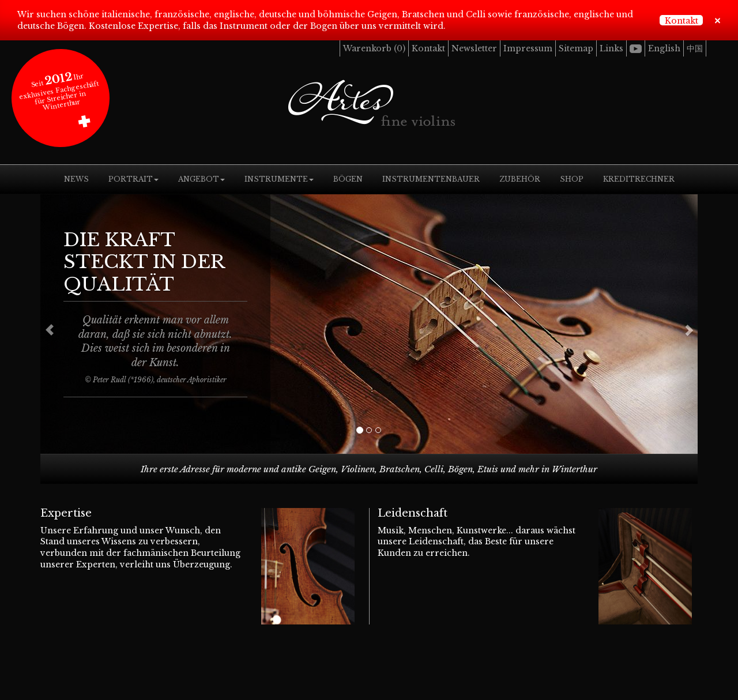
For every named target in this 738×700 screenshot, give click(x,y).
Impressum (528, 48)
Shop (572, 179)
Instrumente (279, 179)
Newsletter (474, 48)
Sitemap (576, 48)
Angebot (202, 179)
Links (611, 48)
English (664, 48)
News (76, 179)
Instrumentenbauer (431, 179)
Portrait (133, 179)
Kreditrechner (639, 179)
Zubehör (520, 179)
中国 (695, 48)
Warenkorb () (374, 48)
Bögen (348, 179)
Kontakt (681, 20)
